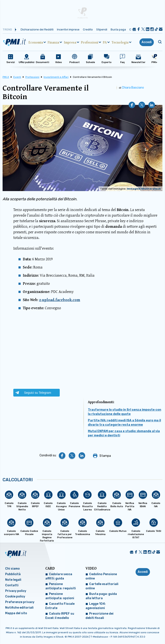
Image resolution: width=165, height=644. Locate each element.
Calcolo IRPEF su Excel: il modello (60, 616)
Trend (7, 29)
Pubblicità (13, 574)
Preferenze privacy (20, 602)
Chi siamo (12, 569)
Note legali (13, 580)
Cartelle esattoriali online (102, 586)
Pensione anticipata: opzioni (60, 596)
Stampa (105, 456)
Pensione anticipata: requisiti (61, 586)
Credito (88, 29)
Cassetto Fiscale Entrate (60, 606)
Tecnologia (120, 42)
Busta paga (118, 29)
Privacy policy (16, 591)
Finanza (53, 42)
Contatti (12, 585)
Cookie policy (15, 596)
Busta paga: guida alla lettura (101, 596)
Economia (36, 42)
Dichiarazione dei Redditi (37, 29)
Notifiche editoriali (19, 608)
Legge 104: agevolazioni (96, 606)
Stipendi (102, 29)
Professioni (90, 42)
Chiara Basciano (133, 88)
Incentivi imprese (68, 29)
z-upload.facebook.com (60, 300)
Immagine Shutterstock (144, 189)
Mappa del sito (16, 613)
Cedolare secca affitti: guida (59, 576)
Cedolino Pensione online (101, 576)
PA (105, 42)
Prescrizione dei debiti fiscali (99, 616)
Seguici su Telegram (38, 393)
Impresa (70, 42)
